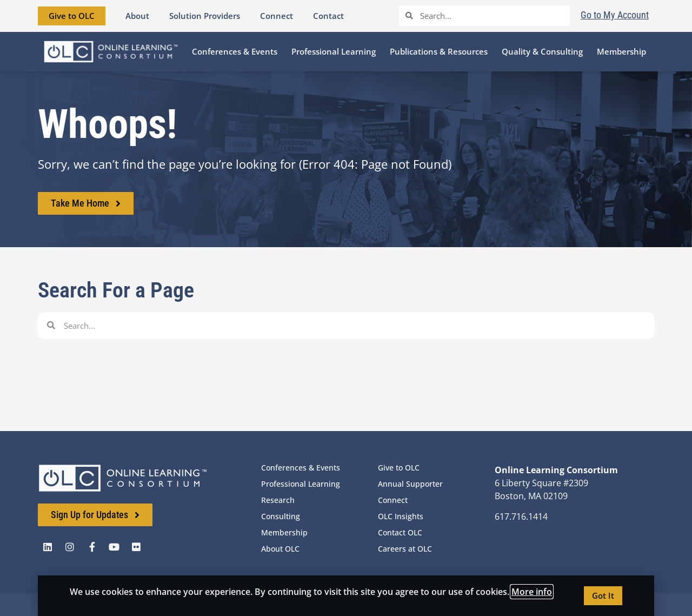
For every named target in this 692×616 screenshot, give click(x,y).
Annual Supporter (410, 484)
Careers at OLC (405, 549)
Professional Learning (301, 484)
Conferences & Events (301, 468)
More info (532, 592)
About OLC (280, 549)
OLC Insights (401, 516)
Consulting (281, 516)
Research (278, 500)
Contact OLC (400, 532)
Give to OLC (399, 468)
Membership (284, 532)
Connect (393, 500)
